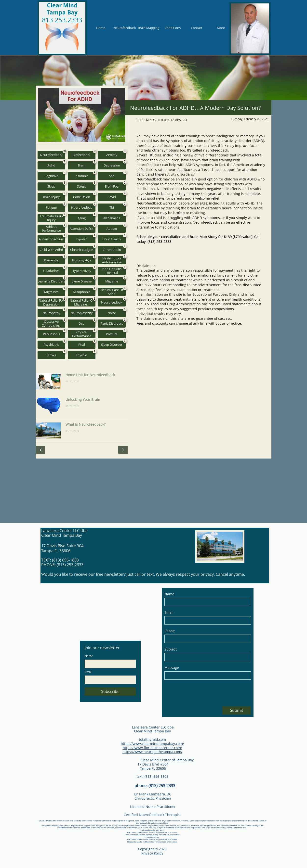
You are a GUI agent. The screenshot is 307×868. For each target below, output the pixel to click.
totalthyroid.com (152, 739)
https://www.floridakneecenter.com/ (152, 748)
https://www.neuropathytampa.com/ (152, 752)
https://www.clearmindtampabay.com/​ (152, 744)
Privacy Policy (152, 853)
